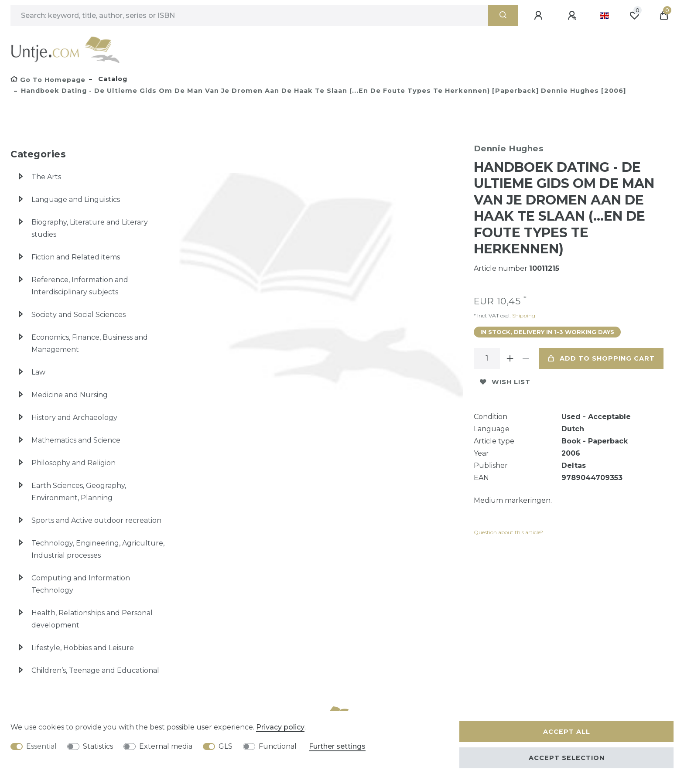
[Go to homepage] (48, 80)
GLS (226, 746)
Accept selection (567, 758)
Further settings (337, 746)
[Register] (573, 16)
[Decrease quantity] (526, 358)
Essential (41, 746)
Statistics (98, 746)
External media (166, 746)
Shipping (523, 315)
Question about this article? (508, 532)
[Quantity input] (487, 358)
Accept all (567, 732)
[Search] (503, 16)
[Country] (604, 16)
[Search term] (249, 16)
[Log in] (540, 16)
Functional (278, 746)
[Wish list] (634, 16)
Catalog (112, 79)
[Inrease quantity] (510, 358)
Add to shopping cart (601, 358)
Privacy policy (280, 727)
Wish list (505, 382)
